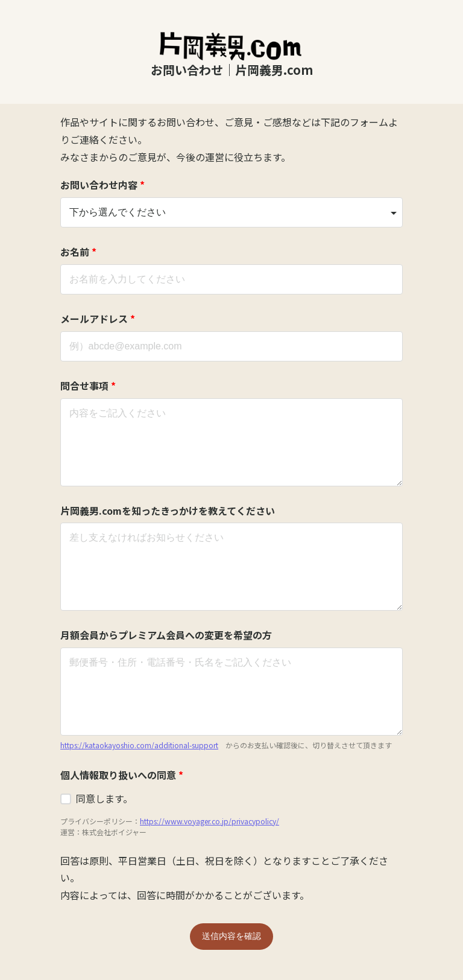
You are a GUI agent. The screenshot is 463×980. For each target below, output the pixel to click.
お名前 (78, 252)
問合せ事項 (88, 386)
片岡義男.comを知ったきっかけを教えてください (168, 511)
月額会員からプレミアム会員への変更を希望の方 (166, 635)
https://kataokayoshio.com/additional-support (139, 745)
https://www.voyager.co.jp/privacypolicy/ (209, 821)
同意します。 (104, 798)
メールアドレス (98, 319)
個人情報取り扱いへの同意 (122, 775)
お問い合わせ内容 (102, 185)
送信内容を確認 (231, 936)
